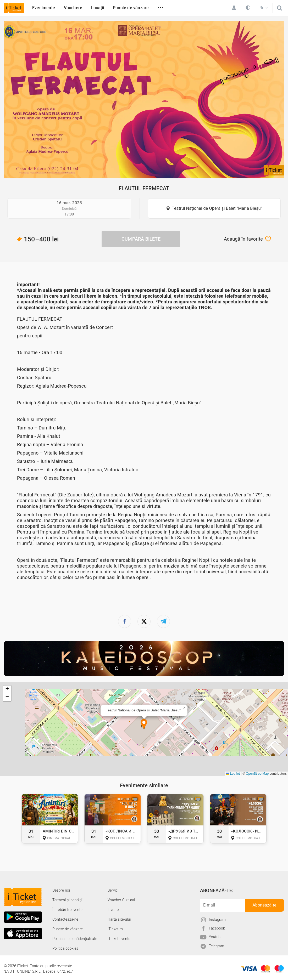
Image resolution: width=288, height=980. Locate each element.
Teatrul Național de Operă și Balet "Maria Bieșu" (217, 208)
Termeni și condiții (67, 900)
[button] (144, 724)
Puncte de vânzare (131, 8)
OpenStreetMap (257, 774)
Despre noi (61, 890)
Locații (98, 8)
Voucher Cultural (121, 900)
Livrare (113, 910)
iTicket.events (119, 939)
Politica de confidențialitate (75, 939)
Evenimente (44, 8)
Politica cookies (65, 948)
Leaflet (233, 774)
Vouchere (73, 8)
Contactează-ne (65, 919)
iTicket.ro (115, 929)
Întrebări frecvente (67, 910)
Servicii (113, 890)
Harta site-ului (119, 919)
